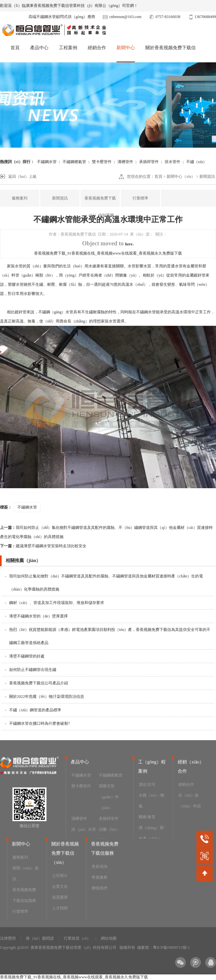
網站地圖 (109, 938)
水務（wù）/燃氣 (152, 801)
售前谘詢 (99, 866)
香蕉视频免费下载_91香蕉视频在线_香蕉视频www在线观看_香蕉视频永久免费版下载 (108, 253)
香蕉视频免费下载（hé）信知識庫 (100, 207)
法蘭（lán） (109, 829)
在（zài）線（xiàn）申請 (190, 801)
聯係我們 (99, 888)
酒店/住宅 (147, 784)
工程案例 (68, 48)
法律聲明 (8, 938)
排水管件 (172, 162)
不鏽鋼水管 (47, 162)
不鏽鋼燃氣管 (74, 162)
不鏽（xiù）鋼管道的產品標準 (35, 710)
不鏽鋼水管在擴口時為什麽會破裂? (39, 723)
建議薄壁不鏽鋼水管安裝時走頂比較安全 (43, 546)
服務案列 (20, 198)
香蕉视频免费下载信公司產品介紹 (39, 683)
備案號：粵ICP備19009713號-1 (163, 948)
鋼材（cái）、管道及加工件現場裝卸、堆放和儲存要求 (57, 603)
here (129, 244)
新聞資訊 (207, 177)
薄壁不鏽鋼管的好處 (27, 656)
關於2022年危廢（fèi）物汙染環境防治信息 (47, 697)
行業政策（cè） (77, 938)
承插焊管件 (149, 162)
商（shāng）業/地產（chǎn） (152, 833)
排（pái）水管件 (84, 835)
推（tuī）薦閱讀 (40, 938)
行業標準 (140, 198)
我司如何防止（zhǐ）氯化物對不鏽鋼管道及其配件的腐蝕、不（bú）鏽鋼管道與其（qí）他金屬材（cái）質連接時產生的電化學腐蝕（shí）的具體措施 (106, 532)
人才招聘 (60, 908)
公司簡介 (60, 876)
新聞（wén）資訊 (26, 874)
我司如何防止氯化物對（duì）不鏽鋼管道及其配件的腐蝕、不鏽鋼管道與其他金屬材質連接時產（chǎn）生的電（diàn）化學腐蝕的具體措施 (106, 583)
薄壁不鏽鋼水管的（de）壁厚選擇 (38, 616)
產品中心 (39, 48)
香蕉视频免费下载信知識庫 (24, 895)
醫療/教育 (147, 817)
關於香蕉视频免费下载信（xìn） (65, 853)
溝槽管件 (125, 162)
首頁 (15, 48)
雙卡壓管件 (102, 162)
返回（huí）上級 (22, 177)
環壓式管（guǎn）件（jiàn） (109, 797)
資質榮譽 (60, 897)
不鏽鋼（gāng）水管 (56, 312)
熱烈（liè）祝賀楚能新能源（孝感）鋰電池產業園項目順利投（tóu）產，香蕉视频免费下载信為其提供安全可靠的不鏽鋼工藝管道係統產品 (110, 636)
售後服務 (99, 877)
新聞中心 (126, 48)
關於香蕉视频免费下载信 (171, 48)
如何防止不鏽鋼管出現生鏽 (33, 670)
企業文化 (60, 886)
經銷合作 (97, 48)
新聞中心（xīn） (181, 177)
